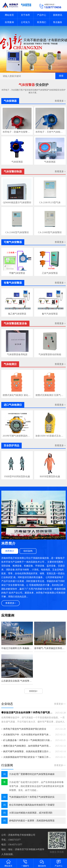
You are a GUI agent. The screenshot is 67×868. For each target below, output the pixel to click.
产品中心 (42, 15)
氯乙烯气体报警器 (17, 314)
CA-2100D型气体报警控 (50, 232)
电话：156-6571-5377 (12, 845)
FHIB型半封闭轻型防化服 (17, 477)
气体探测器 (17, 162)
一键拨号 (25, 863)
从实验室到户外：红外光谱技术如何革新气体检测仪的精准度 (28, 735)
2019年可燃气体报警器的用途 (17, 436)
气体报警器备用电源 (17, 354)
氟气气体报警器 (50, 314)
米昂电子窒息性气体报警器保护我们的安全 (25, 729)
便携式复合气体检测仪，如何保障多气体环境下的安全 (28, 746)
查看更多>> (60, 704)
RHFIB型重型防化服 (50, 477)
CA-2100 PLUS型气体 (50, 203)
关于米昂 (25, 15)
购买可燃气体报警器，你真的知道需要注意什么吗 (28, 752)
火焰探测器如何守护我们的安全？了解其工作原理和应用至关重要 (28, 757)
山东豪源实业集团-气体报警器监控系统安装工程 (17, 681)
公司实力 (25, 22)
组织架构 (28, 551)
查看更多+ (11, 603)
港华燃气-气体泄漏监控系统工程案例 (50, 648)
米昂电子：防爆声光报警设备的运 (17, 132)
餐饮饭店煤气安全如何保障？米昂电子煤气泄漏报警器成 (27, 713)
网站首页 (9, 15)
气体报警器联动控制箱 (50, 354)
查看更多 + (60, 101)
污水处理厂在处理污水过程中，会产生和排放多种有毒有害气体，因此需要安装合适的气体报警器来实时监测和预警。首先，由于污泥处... (36, 786)
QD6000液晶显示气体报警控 (17, 203)
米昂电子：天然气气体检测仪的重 (50, 132)
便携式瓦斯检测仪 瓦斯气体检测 (50, 395)
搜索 (61, 76)
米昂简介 (10, 551)
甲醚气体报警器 (17, 273)
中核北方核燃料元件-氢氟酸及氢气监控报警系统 (17, 648)
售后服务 (58, 22)
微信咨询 (42, 863)
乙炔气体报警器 (50, 273)
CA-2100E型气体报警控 (17, 232)
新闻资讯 (58, 15)
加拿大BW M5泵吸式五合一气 (50, 436)
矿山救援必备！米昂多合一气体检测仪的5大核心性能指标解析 (28, 740)
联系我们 (42, 22)
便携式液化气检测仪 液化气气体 (17, 395)
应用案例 (9, 22)
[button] (32, 70)
